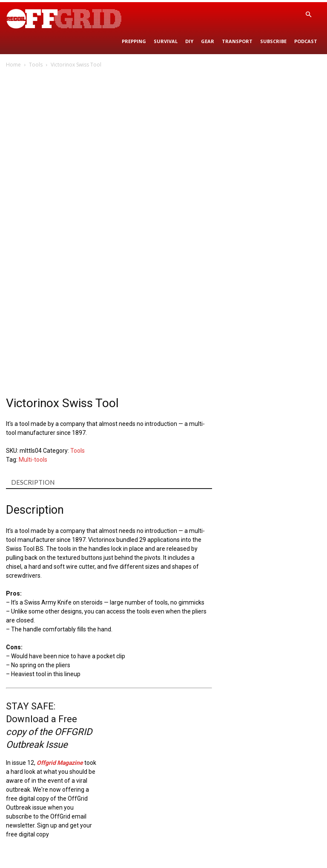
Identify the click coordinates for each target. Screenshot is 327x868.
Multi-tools (33, 460)
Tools (36, 65)
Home (13, 65)
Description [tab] (33, 482)
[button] (308, 15)
